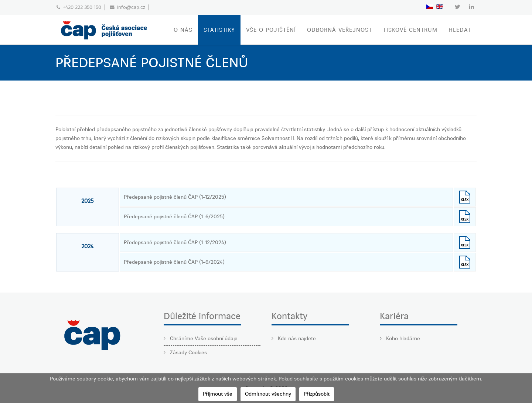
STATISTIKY (219, 30)
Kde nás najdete (296, 339)
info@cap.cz (131, 7)
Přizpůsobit (317, 394)
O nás (183, 30)
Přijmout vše (218, 394)
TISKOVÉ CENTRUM (410, 30)
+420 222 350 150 (82, 7)
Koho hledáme (402, 339)
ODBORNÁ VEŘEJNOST (340, 30)
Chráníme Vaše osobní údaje (203, 339)
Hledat (460, 30)
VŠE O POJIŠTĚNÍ (271, 30)
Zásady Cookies (188, 353)
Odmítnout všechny (268, 394)
